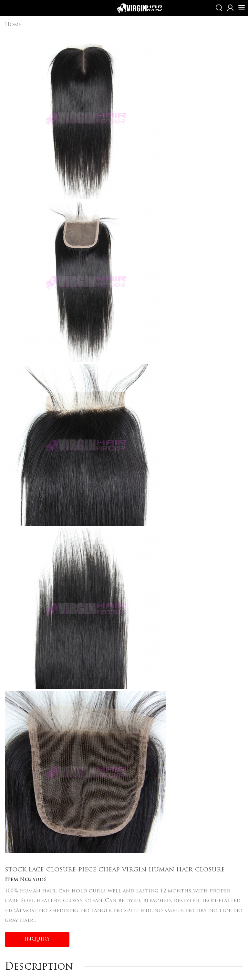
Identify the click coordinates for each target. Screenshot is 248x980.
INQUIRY (37, 939)
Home (13, 25)
